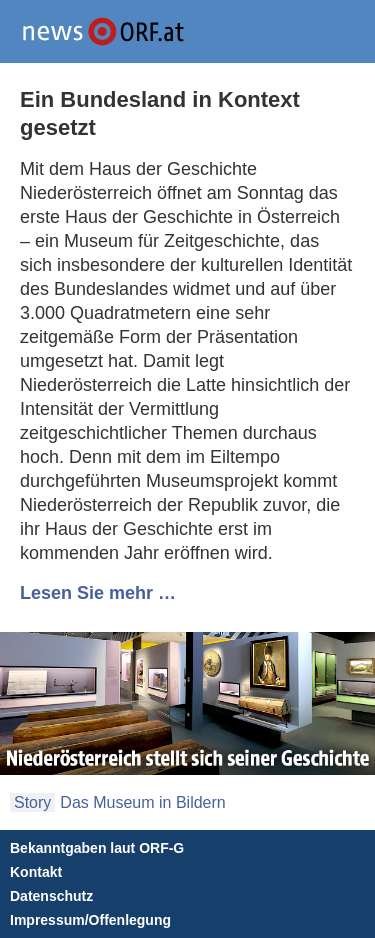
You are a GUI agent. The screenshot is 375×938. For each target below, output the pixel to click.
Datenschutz (51, 896)
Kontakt (36, 872)
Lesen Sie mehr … (98, 593)
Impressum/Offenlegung (90, 920)
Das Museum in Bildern (142, 802)
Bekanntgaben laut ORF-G (97, 848)
